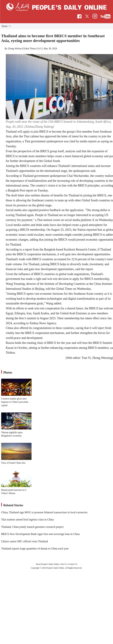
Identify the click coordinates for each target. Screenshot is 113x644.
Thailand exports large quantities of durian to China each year (35, 549)
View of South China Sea (13, 463)
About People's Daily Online (47, 564)
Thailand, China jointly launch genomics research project (32, 527)
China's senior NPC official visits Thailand (25, 541)
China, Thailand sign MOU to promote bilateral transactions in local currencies (44, 512)
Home (5, 26)
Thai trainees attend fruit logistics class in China (28, 520)
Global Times (29, 49)
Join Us (64, 564)
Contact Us (73, 564)
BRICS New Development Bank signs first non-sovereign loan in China (40, 534)
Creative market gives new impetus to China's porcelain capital (15, 402)
